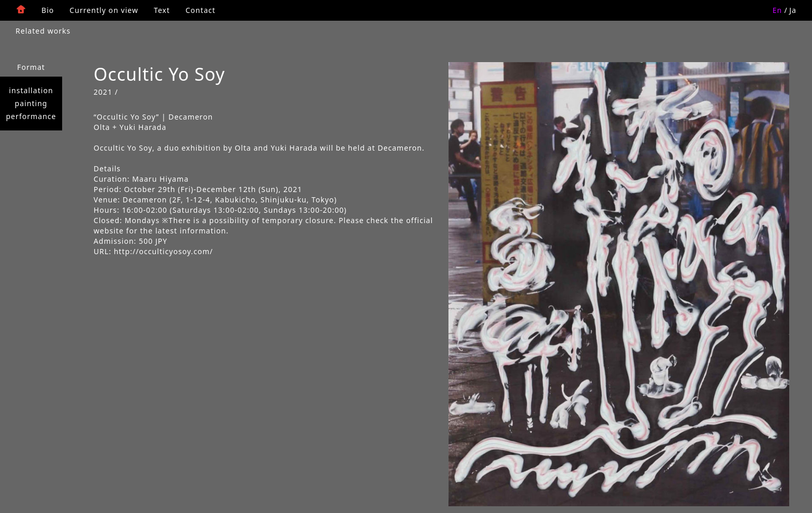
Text (162, 10)
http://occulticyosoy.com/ (164, 251)
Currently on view (104, 10)
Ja (793, 10)
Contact (200, 10)
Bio (48, 10)
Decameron (145, 200)
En (778, 10)
